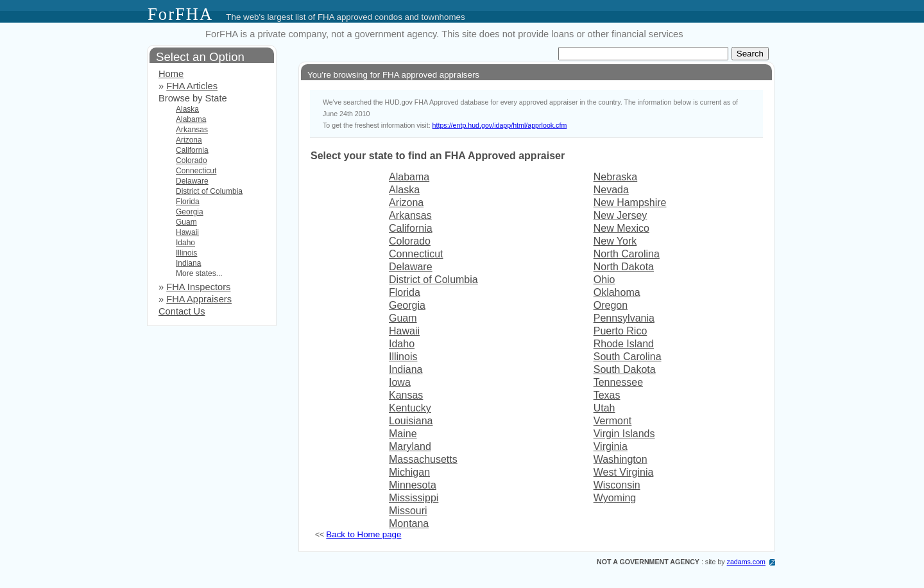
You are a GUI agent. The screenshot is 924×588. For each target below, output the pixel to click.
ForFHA (180, 14)
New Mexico (621, 228)
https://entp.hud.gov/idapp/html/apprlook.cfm (500, 125)
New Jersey (620, 215)
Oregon (611, 305)
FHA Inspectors (198, 287)
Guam (403, 318)
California (411, 228)
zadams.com (746, 562)
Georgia (407, 305)
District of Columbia (433, 280)
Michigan (409, 472)
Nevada (611, 190)
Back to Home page (364, 534)
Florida (405, 292)
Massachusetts (423, 459)
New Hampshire (630, 203)
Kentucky (410, 408)
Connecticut (416, 254)
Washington (620, 459)
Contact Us (182, 311)
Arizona (406, 203)
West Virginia (624, 472)
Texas (607, 395)
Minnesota (413, 485)
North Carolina (627, 254)
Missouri (408, 511)
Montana (409, 523)
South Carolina (628, 357)
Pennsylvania (624, 318)
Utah (604, 408)
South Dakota (625, 369)
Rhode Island (624, 344)
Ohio (604, 280)
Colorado (410, 241)
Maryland (410, 446)
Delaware (411, 267)
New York (615, 241)
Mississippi (414, 498)
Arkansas (410, 215)
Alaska (404, 190)
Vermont (613, 421)
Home (171, 74)
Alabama (409, 177)
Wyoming (615, 498)
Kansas (406, 395)
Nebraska (615, 177)
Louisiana (411, 421)
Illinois (403, 357)
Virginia (611, 446)
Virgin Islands (624, 434)
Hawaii (404, 331)
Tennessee (618, 382)
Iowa (400, 382)
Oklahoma (617, 292)
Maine (403, 434)
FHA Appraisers (199, 299)
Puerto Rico (620, 331)
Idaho (402, 344)
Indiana (406, 369)
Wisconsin (617, 485)
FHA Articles (192, 86)
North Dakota (624, 267)
